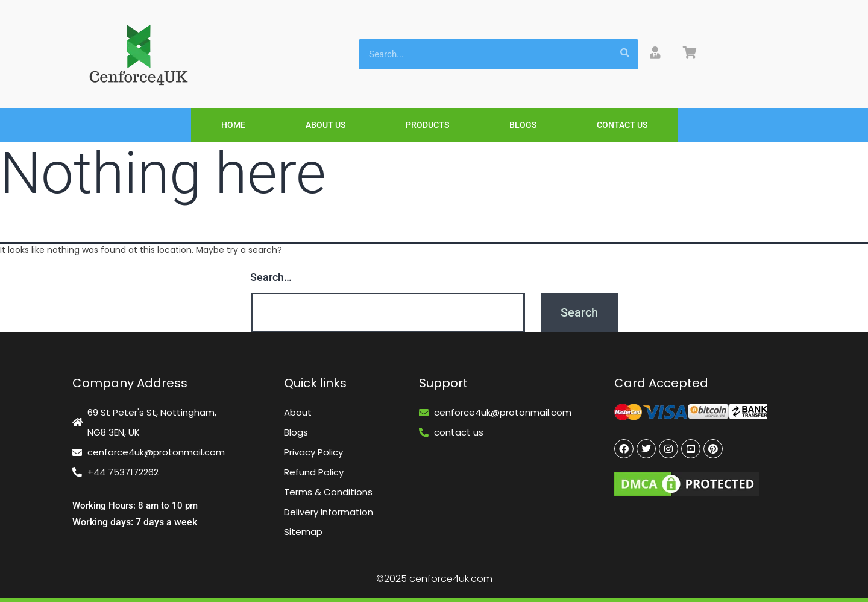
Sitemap (303, 532)
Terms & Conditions (328, 492)
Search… (271, 277)
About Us (325, 125)
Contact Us (622, 125)
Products (427, 125)
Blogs (523, 125)
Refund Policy (314, 472)
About (298, 412)
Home (233, 125)
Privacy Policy (313, 452)
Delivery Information (329, 512)
